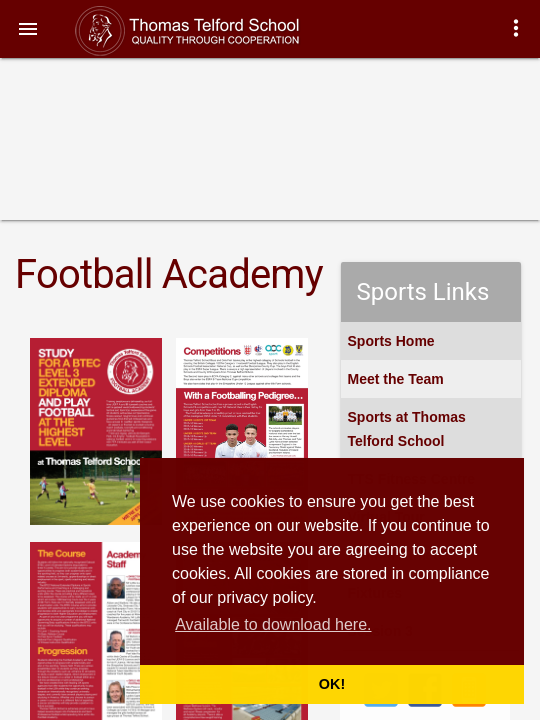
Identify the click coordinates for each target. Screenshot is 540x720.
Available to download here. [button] (273, 624)
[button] (28, 28)
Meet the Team (396, 379)
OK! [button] (332, 684)
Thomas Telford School (207, 31)
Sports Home (391, 341)
